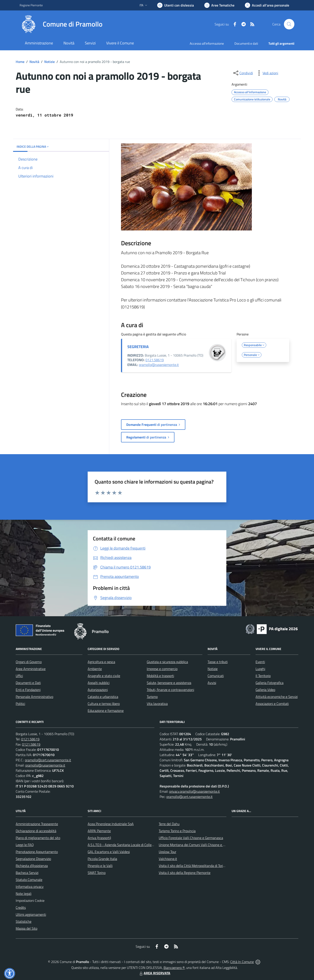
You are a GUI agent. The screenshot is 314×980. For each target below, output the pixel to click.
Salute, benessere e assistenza (169, 683)
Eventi (260, 662)
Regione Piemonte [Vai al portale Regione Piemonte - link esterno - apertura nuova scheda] (31, 5)
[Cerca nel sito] (289, 24)
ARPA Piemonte (99, 831)
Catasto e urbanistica (103, 697)
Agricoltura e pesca (101, 662)
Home (20, 62)
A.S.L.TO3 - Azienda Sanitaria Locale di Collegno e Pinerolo (130, 845)
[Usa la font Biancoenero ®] (176, 5)
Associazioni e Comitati (272, 704)
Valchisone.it (168, 859)
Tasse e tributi (218, 662)
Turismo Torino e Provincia (177, 831)
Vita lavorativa (157, 704)
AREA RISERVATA (154, 973)
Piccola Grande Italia (102, 859)
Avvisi (212, 683)
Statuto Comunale (29, 880)
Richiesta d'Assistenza (32, 866)
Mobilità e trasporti (160, 676)
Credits (21, 907)
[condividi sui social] (243, 73)
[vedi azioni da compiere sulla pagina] (267, 73)
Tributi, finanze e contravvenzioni (170, 690)
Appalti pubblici (99, 683)
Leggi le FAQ (25, 845)
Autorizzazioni (98, 690)
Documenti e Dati (28, 683)
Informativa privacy (30, 887)
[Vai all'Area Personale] (267, 5)
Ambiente (95, 669)
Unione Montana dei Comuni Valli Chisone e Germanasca (200, 845)
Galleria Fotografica (270, 683)
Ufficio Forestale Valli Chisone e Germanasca (191, 838)
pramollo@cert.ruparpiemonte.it (48, 760)
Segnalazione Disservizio (33, 859)
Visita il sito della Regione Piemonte (185, 873)
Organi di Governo (29, 662)
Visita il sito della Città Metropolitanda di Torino (193, 866)
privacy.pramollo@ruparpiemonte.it (195, 791)
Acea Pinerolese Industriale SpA (111, 824)
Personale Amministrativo (34, 697)
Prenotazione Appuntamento (37, 852)
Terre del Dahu (169, 824)
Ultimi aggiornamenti (31, 914)
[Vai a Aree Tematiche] (219, 5)
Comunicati (216, 676)
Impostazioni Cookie (30, 900)
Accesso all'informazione (207, 43)
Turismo (152, 697)
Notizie (49, 62)
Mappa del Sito (26, 928)
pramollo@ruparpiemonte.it (159, 365)
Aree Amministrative (31, 669)
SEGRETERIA (138, 347)
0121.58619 (155, 360)
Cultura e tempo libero (104, 704)
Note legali (24, 894)
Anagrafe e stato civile (104, 676)
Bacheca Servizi (27, 873)
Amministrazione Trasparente (37, 824)
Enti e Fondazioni (28, 690)
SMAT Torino (97, 873)
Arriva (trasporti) (99, 838)
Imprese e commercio (162, 669)
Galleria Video (265, 690)
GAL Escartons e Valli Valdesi (109, 852)
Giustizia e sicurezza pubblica (167, 662)
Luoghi (260, 669)
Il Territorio (263, 676)
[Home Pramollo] (61, 24)
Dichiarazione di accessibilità (36, 831)
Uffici (19, 676)
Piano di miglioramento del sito (38, 838)
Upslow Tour (167, 852)
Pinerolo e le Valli (100, 866)
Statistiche (24, 921)
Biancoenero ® (174, 968)
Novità (34, 62)
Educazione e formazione (106, 711)
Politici (20, 704)
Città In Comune (242, 962)
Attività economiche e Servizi (277, 697)
